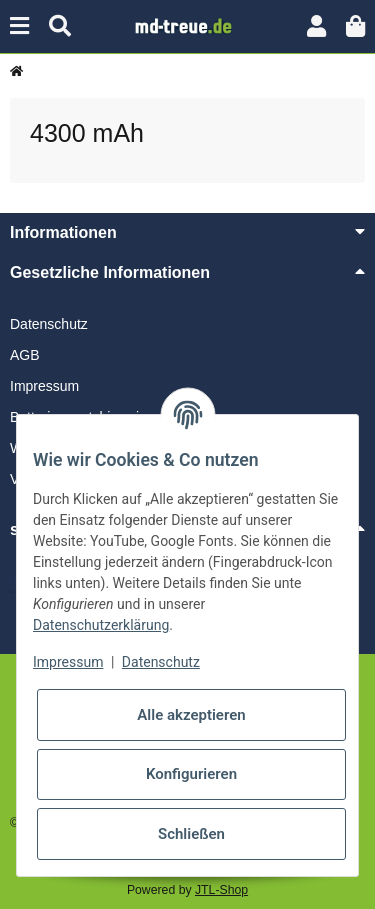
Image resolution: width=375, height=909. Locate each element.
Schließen (191, 834)
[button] (316, 26)
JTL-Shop (221, 890)
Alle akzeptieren (191, 715)
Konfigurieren (191, 774)
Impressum (44, 386)
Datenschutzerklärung (101, 625)
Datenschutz (49, 324)
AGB (25, 355)
